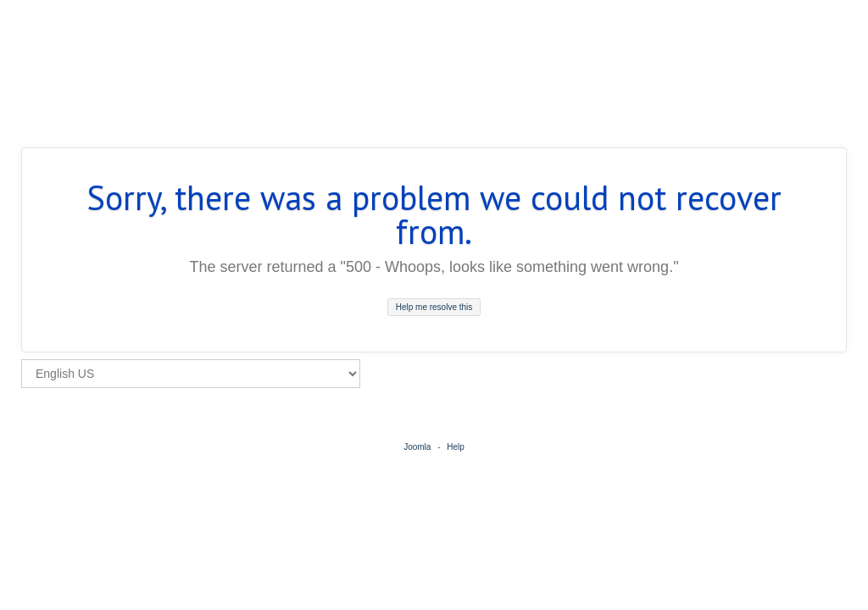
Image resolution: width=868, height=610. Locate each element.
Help (456, 447)
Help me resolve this (434, 307)
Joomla (417, 447)
